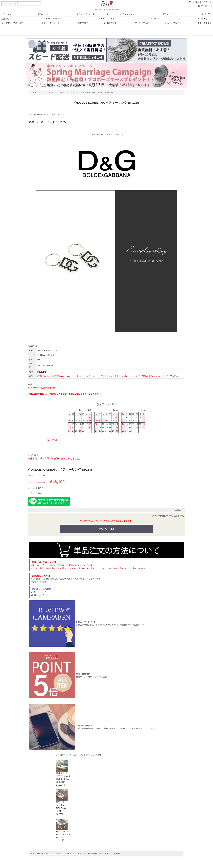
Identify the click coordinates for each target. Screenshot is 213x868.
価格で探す (82, 23)
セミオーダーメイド (86, 14)
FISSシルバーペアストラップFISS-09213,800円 (63, 834)
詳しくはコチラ (40, 582)
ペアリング (6, 14)
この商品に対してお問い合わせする (168, 516)
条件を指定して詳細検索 (12, 23)
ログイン (191, 2)
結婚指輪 (5, 19)
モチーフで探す (203, 23)
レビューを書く (35, 493)
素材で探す (110, 23)
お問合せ (207, 6)
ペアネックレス (44, 14)
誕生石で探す (172, 23)
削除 (39, 854)
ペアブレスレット (128, 14)
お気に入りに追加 (107, 529)
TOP (200, 6)
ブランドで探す (141, 23)
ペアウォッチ (168, 14)
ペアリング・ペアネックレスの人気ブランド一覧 (55, 92)
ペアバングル (206, 14)
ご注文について (39, 592)
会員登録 (200, 2)
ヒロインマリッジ (54, 19)
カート (208, 2)
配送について (38, 595)
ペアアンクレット (107, 19)
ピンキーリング (205, 19)
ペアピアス (156, 19)
